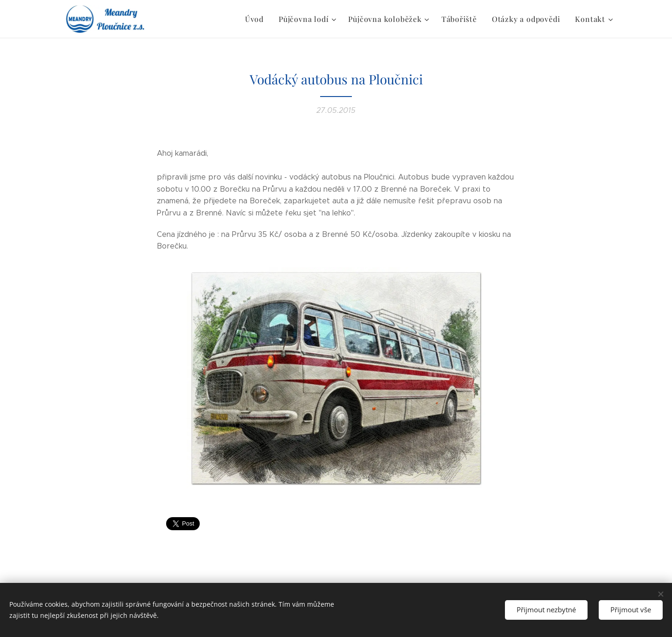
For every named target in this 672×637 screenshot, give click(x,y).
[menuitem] (273, 19)
